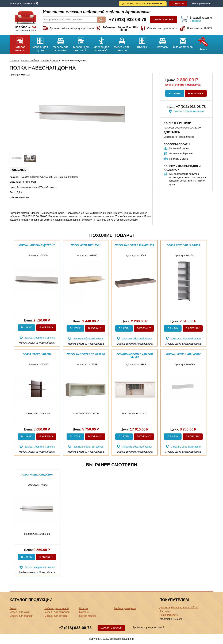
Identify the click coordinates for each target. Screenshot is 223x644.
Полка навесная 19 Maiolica (135, 245)
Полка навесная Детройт (37, 245)
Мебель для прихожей (101, 43)
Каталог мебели (20, 43)
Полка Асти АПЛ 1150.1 (86, 245)
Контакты (178, 4)
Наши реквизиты (201, 3)
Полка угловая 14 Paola (183, 245)
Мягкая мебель (183, 42)
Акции (203, 43)
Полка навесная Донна (37, 475)
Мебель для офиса (125, 608)
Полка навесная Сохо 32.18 (86, 354)
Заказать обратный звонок (189, 111)
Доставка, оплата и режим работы (143, 4)
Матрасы (162, 42)
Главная (14, 61)
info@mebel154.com (171, 619)
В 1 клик (175, 93)
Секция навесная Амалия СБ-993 (134, 355)
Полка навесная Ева (37, 354)
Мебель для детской (122, 43)
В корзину (196, 93)
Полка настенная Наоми (183, 354)
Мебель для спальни (61, 43)
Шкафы (142, 42)
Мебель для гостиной (81, 43)
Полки (55, 61)
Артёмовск (29, 3)
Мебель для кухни (40, 43)
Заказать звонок (163, 19)
